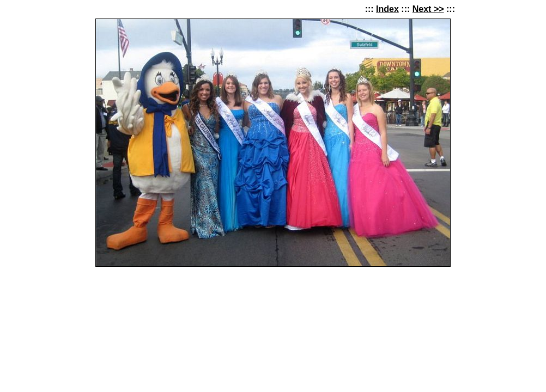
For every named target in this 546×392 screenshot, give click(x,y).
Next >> (428, 9)
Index (387, 9)
